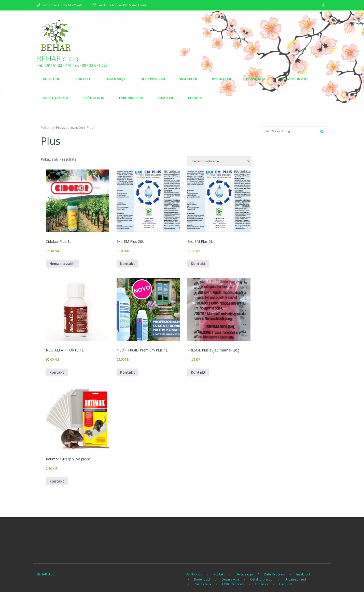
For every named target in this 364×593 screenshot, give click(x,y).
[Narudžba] (219, 161)
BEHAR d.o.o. (58, 59)
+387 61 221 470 (71, 5)
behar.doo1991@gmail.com (127, 5)
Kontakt (128, 264)
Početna (47, 128)
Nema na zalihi (63, 264)
